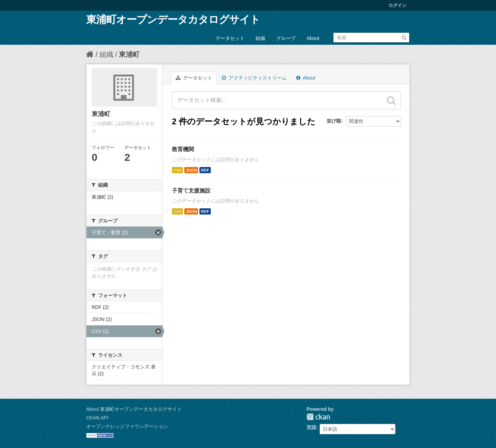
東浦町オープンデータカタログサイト (173, 19)
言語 (311, 427)
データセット (230, 38)
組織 (260, 38)
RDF (205, 170)
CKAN (318, 417)
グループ (286, 38)
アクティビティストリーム (254, 78)
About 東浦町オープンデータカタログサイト (134, 409)
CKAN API (97, 418)
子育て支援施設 (191, 191)
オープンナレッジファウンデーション (127, 426)
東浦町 (129, 54)
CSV (177, 170)
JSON (191, 170)
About (313, 38)
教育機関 (183, 149)
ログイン (397, 5)
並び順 (334, 121)
